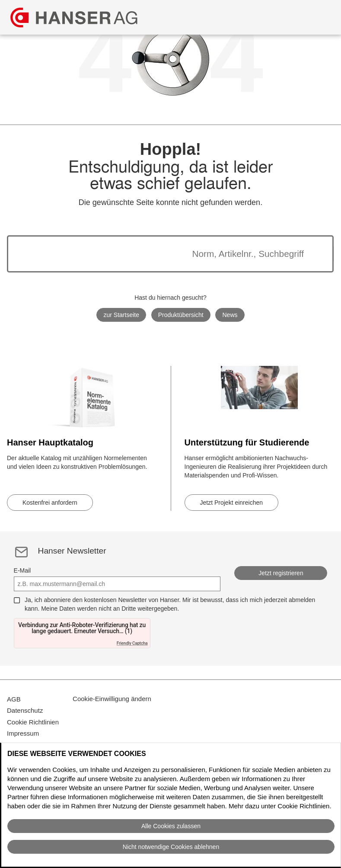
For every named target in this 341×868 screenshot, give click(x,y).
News (230, 315)
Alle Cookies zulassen (171, 826)
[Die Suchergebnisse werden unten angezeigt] (159, 254)
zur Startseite (121, 315)
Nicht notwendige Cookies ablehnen (171, 847)
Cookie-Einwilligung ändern (112, 704)
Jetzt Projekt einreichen (232, 503)
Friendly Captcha (132, 643)
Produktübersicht (181, 315)
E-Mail (22, 570)
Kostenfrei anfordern (50, 503)
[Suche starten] (315, 254)
